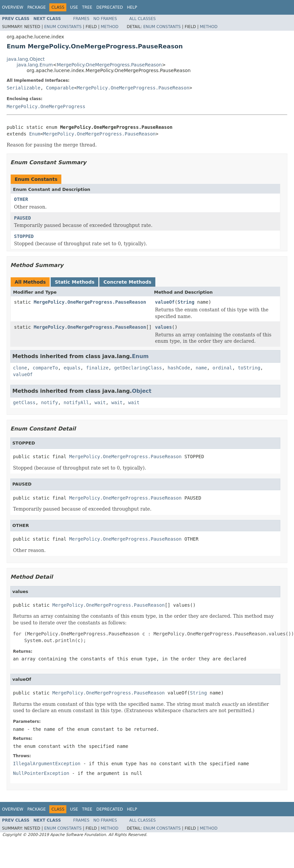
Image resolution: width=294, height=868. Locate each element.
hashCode (179, 368)
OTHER (21, 199)
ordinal (222, 368)
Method (109, 27)
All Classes (142, 19)
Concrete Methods (127, 282)
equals (72, 368)
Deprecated (110, 7)
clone (20, 368)
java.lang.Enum (35, 65)
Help (132, 7)
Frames (81, 19)
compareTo (45, 368)
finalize (97, 368)
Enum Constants (63, 27)
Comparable (60, 88)
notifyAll (76, 402)
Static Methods (74, 282)
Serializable (23, 88)
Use (74, 7)
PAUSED (22, 218)
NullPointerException (41, 773)
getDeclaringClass (138, 368)
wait (100, 402)
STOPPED (24, 236)
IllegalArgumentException (47, 764)
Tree (87, 7)
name (201, 368)
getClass (24, 402)
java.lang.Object (26, 59)
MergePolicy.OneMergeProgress (46, 106)
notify (49, 402)
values (163, 327)
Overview (13, 7)
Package (36, 7)
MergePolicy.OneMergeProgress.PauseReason (109, 65)
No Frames (105, 19)
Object (142, 391)
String (186, 302)
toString (249, 368)
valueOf (165, 302)
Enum (35, 134)
